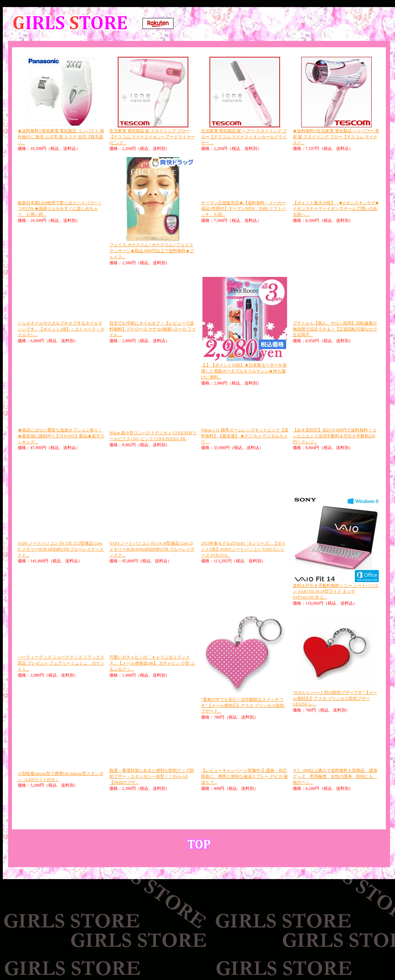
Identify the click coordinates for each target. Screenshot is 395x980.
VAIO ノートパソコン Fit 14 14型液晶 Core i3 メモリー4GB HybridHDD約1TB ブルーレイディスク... (152, 549)
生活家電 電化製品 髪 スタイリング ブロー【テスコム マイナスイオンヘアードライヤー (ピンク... (152, 137)
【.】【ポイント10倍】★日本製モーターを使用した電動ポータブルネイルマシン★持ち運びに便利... (244, 371)
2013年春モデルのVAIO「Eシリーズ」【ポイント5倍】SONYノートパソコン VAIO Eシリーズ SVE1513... (243, 549)
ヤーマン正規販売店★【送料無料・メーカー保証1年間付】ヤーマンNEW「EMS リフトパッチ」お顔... (244, 209)
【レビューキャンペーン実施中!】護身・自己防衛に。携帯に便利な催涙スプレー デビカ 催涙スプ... (244, 776)
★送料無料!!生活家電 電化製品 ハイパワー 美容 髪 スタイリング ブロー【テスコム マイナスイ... (336, 137)
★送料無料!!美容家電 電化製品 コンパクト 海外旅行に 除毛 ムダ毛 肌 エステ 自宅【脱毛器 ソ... (61, 137)
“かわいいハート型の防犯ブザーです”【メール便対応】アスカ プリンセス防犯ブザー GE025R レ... (335, 698)
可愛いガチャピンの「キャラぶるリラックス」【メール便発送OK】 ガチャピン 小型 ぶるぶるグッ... (152, 663)
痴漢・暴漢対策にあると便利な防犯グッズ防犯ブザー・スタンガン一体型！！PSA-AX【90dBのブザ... (152, 776)
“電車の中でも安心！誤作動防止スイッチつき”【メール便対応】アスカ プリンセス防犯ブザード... (243, 706)
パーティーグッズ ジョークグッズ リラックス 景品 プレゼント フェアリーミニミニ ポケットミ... (61, 663)
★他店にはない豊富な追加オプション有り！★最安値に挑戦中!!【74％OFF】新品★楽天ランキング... (61, 436)
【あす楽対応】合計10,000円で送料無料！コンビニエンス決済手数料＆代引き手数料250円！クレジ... (335, 436)
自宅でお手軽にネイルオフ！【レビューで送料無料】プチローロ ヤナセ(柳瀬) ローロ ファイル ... (153, 329)
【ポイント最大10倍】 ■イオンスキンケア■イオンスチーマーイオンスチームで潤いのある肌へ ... (336, 209)
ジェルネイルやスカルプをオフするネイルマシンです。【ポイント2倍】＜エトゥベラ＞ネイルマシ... (61, 329)
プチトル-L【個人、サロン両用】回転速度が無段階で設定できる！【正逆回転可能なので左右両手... (335, 329)
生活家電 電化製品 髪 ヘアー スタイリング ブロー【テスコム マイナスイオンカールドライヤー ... (244, 137)
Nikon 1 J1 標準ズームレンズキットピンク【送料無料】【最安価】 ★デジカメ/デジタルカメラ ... (245, 436)
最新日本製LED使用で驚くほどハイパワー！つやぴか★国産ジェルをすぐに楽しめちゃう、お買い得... (60, 209)
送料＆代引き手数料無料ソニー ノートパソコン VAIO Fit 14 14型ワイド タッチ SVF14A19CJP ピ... (336, 592)
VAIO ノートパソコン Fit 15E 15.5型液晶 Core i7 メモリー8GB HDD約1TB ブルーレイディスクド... (61, 549)
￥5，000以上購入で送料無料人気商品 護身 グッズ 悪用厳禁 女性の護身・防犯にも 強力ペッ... (335, 776)
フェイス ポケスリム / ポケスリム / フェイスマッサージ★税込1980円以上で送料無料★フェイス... (152, 251)
